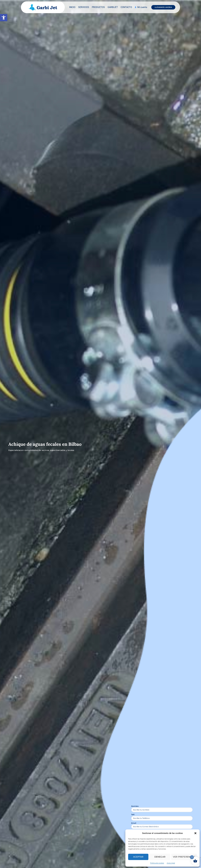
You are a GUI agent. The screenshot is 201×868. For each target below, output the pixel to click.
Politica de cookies (157, 863)
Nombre (135, 806)
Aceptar (138, 857)
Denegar (160, 857)
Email (134, 823)
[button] (4, 18)
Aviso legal (171, 863)
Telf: (133, 815)
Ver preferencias (184, 857)
